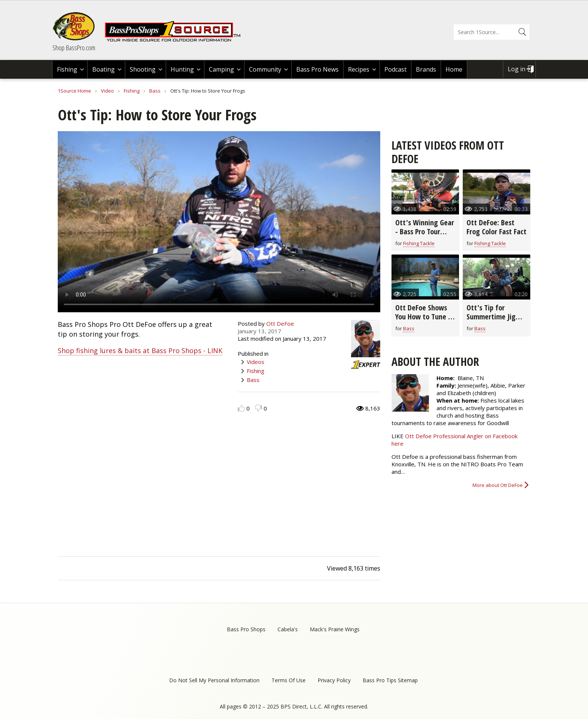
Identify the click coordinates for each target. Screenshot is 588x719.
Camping (221, 69)
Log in (517, 69)
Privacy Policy (334, 680)
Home (454, 69)
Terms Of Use (289, 680)
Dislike (259, 408)
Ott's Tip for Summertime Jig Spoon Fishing (491, 317)
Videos (256, 362)
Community (265, 69)
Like (241, 408)
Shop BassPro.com (74, 48)
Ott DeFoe (280, 324)
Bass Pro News (317, 69)
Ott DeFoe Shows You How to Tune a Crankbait (424, 317)
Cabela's (288, 629)
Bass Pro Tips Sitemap (390, 680)
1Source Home (74, 91)
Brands (426, 69)
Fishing (67, 69)
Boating (103, 69)
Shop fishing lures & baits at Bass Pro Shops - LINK (140, 351)
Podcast (395, 69)
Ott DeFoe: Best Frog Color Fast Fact (496, 227)
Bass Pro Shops (246, 629)
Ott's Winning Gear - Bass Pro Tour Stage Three (425, 231)
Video (107, 91)
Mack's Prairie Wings (335, 629)
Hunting (182, 69)
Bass (155, 91)
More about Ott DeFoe (498, 485)
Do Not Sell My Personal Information (214, 680)
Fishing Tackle (419, 243)
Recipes (359, 69)
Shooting (143, 69)
